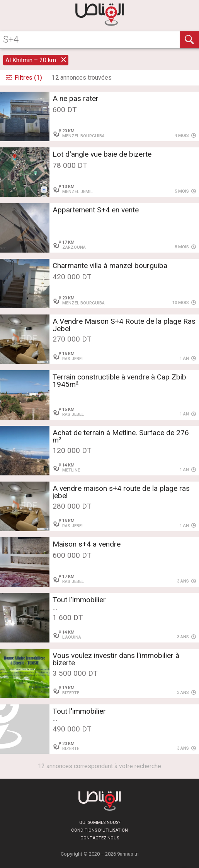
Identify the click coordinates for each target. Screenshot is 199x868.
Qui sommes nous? (100, 823)
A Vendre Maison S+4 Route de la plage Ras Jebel (124, 325)
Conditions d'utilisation (99, 830)
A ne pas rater (76, 98)
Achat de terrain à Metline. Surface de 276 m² (121, 436)
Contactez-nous (100, 838)
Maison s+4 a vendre (87, 544)
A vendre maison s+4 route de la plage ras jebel (121, 492)
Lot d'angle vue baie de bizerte (102, 154)
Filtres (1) (23, 78)
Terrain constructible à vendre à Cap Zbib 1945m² (119, 381)
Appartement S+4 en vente (96, 210)
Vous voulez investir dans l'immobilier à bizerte (116, 659)
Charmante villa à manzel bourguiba (110, 266)
